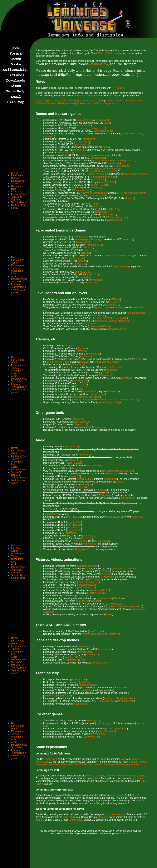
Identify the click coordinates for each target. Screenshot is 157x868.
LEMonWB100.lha (97, 593)
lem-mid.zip (85, 455)
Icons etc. (16, 200)
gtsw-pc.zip (102, 307)
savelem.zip (114, 163)
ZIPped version (113, 776)
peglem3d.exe (106, 701)
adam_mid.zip (74, 463)
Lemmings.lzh (82, 134)
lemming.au (86, 484)
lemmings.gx (81, 239)
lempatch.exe (80, 704)
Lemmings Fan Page (58, 362)
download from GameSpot (124, 569)
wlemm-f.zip (42, 762)
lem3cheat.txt (81, 381)
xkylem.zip (76, 460)
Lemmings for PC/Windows (53, 754)
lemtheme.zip (86, 647)
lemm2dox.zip (96, 631)
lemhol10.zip (78, 365)
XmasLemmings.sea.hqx (103, 177)
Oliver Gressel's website (107, 362)
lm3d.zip (97, 206)
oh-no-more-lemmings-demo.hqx (109, 161)
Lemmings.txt (102, 541)
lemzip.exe (98, 427)
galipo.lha (85, 277)
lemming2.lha (85, 690)
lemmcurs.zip (84, 652)
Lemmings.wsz (87, 546)
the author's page (137, 313)
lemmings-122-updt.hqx (116, 698)
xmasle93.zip (108, 182)
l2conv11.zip (81, 424)
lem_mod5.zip (74, 530)
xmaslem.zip (96, 169)
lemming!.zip (111, 479)
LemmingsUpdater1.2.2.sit (57, 696)
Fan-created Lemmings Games (61, 230)
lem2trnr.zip (86, 356)
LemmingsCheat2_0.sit (83, 400)
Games (39, 101)
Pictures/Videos (19, 194)
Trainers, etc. (46, 339)
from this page (104, 723)
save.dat (85, 362)
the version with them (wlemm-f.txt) (122, 764)
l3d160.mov (106, 574)
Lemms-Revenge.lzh (88, 582)
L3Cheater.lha (104, 375)
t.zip (85, 386)
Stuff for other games (104, 103)
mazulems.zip (112, 305)
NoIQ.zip (86, 253)
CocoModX (138, 517)
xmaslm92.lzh (111, 171)
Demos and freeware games (58, 114)
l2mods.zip (90, 536)
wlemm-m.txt (101, 634)
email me (124, 833)
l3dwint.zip (114, 209)
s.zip (85, 383)
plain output (104, 817)
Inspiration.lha (83, 596)
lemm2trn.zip (93, 354)
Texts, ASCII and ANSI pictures (61, 625)
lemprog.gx (97, 239)
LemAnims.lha (105, 598)
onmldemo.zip (98, 158)
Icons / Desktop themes (63, 103)
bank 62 (90, 776)
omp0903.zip (51, 514)
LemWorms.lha (91, 737)
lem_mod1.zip (74, 517)
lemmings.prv (105, 155)
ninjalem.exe (91, 283)
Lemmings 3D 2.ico (76, 660)
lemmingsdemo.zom (132, 134)
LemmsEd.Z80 (98, 316)
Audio (101, 101)
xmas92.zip (95, 171)
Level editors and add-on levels (61, 293)
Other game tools (87, 101)
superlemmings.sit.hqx (108, 402)
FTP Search (118, 88)
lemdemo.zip (116, 220)
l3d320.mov (108, 577)
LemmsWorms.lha (106, 731)
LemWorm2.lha (98, 734)
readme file (121, 318)
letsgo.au (77, 468)
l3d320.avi (105, 571)
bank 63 (100, 776)
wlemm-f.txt (115, 634)
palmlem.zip (80, 150)
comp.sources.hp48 (116, 814)
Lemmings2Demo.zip (99, 196)
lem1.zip (82, 679)
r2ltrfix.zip (112, 370)
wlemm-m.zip (51, 759)
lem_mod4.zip (74, 528)
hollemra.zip (106, 495)
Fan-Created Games (18, 177)
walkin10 (67, 817)
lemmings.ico (93, 655)
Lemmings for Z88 (47, 770)
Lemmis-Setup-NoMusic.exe (117, 256)
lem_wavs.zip (73, 447)
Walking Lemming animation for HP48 (60, 809)
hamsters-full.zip (95, 245)
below (107, 123)
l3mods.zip (87, 538)
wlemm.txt (88, 634)
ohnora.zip (102, 490)
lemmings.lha (89, 544)
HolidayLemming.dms (98, 174)
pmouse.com (128, 701)
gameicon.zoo (99, 663)
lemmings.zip (89, 139)
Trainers (72, 101)
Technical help (84, 103)
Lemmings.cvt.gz (114, 604)
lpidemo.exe (102, 212)
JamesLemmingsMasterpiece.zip (118, 471)
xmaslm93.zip (98, 179)
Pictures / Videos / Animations (121, 101)
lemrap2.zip (50, 509)
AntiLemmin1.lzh (86, 585)
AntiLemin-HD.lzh (100, 590)
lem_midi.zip (131, 449)
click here (138, 778)
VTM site (116, 299)
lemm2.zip (96, 188)
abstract (131, 161)
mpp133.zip (114, 517)
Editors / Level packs (55, 101)
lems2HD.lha (124, 688)
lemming (40, 820)
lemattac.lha (83, 601)
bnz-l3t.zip (107, 373)
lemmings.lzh (103, 120)
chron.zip (130, 198)
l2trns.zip (81, 351)
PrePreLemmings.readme (132, 193)
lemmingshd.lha (88, 685)
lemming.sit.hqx (83, 272)
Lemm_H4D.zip (99, 185)
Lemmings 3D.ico (73, 657)
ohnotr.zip (82, 348)
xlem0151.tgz (94, 579)
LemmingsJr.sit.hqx (103, 131)
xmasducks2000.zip (99, 326)
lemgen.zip (78, 419)
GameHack (113, 391)
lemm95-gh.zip (90, 391)
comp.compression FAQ (86, 96)
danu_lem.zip (93, 466)
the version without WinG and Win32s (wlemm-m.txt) (76, 764)
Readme (119, 598)
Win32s (136, 759)
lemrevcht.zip (98, 394)
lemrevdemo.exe (119, 217)
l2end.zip (137, 359)
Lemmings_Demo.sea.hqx (92, 128)
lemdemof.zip (84, 125)
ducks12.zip (80, 264)
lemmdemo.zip (85, 120)
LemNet (119, 307)
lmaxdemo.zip (109, 215)
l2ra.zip (101, 493)
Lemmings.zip (93, 721)
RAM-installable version (134, 776)
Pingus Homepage (121, 266)
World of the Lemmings (110, 53)
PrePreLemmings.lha (96, 193)
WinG (124, 759)
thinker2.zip (91, 250)
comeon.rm (130, 503)
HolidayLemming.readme (134, 174)
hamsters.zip (83, 242)
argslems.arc (139, 609)
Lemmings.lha (80, 541)
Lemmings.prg (87, 155)
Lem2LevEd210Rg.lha (105, 321)
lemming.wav (118, 795)
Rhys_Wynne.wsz (84, 549)
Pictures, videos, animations (59, 560)
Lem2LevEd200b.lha (104, 318)
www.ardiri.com (65, 152)
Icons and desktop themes (57, 640)
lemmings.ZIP (73, 476)
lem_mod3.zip (74, 525)
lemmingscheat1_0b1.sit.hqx (86, 397)
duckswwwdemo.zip (116, 329)
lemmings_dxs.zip (81, 142)
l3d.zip (95, 204)
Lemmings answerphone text (54, 790)
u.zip (80, 389)
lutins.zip (83, 261)
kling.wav (81, 487)
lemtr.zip (67, 346)
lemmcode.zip (82, 422)
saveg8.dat (127, 378)
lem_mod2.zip (74, 522)
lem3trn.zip (114, 367)
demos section (90, 324)
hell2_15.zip (93, 274)
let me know (99, 64)
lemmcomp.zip (122, 166)
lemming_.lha (84, 479)
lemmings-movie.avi (88, 566)
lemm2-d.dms (83, 190)
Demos (15, 173)
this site (112, 474)
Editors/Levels (18, 181)
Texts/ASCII (17, 197)
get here (96, 778)
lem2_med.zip (86, 511)
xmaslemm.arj (113, 169)
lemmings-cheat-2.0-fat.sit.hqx (113, 400)
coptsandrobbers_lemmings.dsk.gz (124, 606)
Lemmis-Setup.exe (75, 258)
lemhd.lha (85, 682)
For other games (49, 714)
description (49, 136)
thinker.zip (88, 248)
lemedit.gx (128, 239)
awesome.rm (128, 498)
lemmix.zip (71, 533)
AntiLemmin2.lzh (86, 588)
